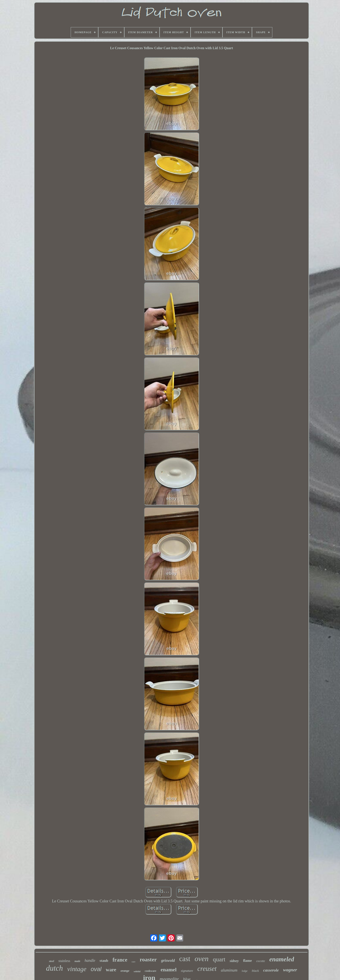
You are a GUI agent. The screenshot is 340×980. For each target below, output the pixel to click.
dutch (54, 968)
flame (248, 961)
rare (133, 962)
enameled (282, 959)
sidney (234, 961)
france (120, 960)
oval (96, 969)
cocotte (261, 961)
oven (201, 959)
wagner (290, 970)
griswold (168, 960)
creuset (207, 969)
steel (52, 961)
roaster (148, 960)
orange (125, 971)
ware (111, 970)
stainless (64, 961)
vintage (77, 969)
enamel (169, 970)
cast (185, 959)
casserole (271, 970)
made (78, 961)
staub (104, 961)
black (255, 971)
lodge (245, 971)
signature (187, 971)
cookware (151, 971)
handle (90, 960)
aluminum (229, 970)
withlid (137, 971)
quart (219, 959)
